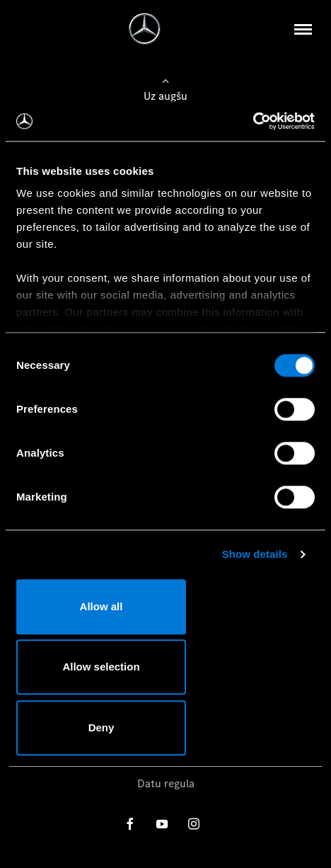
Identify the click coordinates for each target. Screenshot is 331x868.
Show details (255, 554)
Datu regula (166, 783)
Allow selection (101, 667)
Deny (101, 727)
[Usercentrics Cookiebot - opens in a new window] (253, 121)
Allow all (101, 606)
